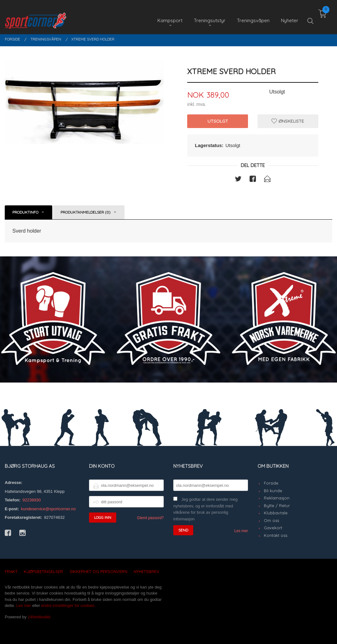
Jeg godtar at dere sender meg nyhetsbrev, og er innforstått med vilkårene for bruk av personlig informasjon (205, 509)
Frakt (11, 571)
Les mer (241, 531)
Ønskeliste (288, 121)
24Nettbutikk (39, 617)
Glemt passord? (150, 518)
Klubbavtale (276, 513)
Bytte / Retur (277, 506)
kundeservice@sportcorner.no (48, 509)
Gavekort (273, 528)
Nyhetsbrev (146, 571)
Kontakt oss (276, 535)
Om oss (271, 520)
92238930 (32, 500)
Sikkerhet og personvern (99, 571)
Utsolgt (218, 121)
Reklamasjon (277, 498)
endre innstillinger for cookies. (68, 605)
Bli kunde (273, 491)
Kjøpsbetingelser (43, 571)
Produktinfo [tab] (25, 212)
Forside (271, 483)
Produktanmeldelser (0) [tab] (86, 212)
